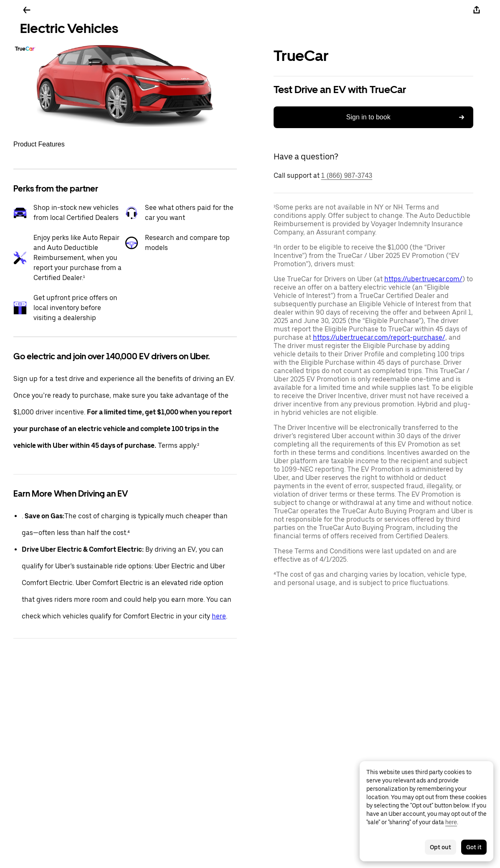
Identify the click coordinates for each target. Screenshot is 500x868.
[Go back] (27, 10)
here (219, 616)
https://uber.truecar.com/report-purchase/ (379, 337)
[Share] (477, 10)
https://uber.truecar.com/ (423, 279)
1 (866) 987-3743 (347, 175)
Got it (474, 847)
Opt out (440, 847)
